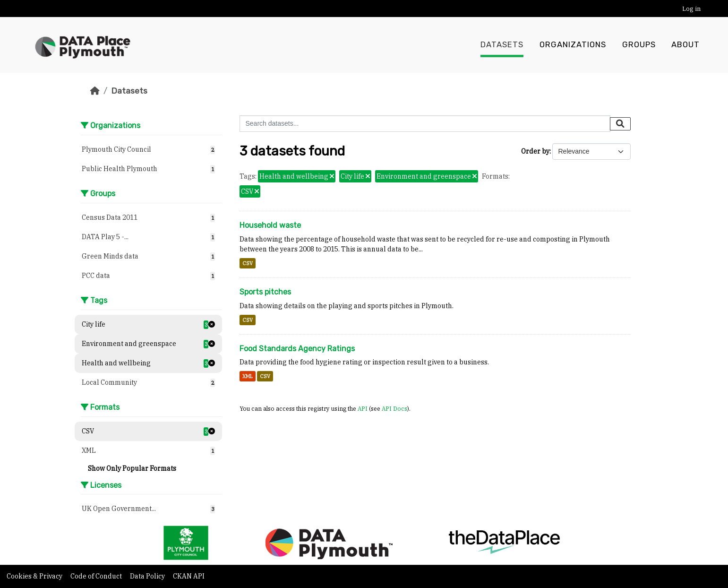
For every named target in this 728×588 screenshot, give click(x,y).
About (685, 45)
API (363, 408)
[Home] (95, 91)
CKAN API (189, 576)
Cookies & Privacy (35, 576)
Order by (535, 151)
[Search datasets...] (425, 124)
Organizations (573, 45)
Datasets (502, 45)
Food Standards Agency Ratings (297, 349)
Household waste (270, 225)
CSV (248, 263)
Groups (639, 45)
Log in (691, 9)
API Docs (394, 408)
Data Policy (148, 576)
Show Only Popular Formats (132, 468)
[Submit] (620, 124)
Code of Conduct (97, 576)
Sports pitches (265, 292)
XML (248, 376)
